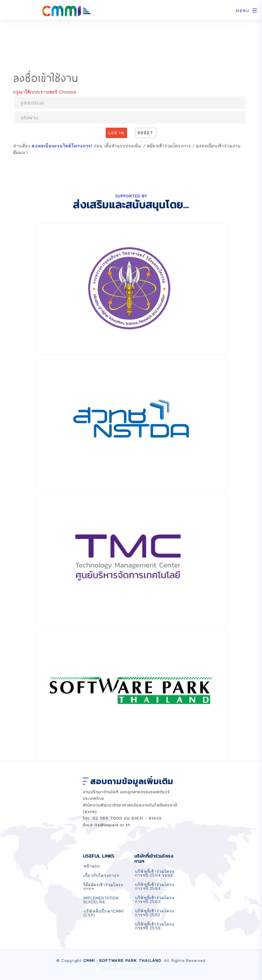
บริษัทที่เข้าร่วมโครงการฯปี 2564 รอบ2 (155, 873)
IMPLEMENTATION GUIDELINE (101, 900)
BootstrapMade (144, 969)
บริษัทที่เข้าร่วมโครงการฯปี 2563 (155, 900)
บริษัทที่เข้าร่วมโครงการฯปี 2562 (155, 913)
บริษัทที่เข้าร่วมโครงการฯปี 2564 (155, 886)
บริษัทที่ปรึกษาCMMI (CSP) (104, 913)
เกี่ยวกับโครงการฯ (101, 875)
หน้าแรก (92, 866)
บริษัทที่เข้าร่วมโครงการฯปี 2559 (155, 926)
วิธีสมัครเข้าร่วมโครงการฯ (103, 887)
